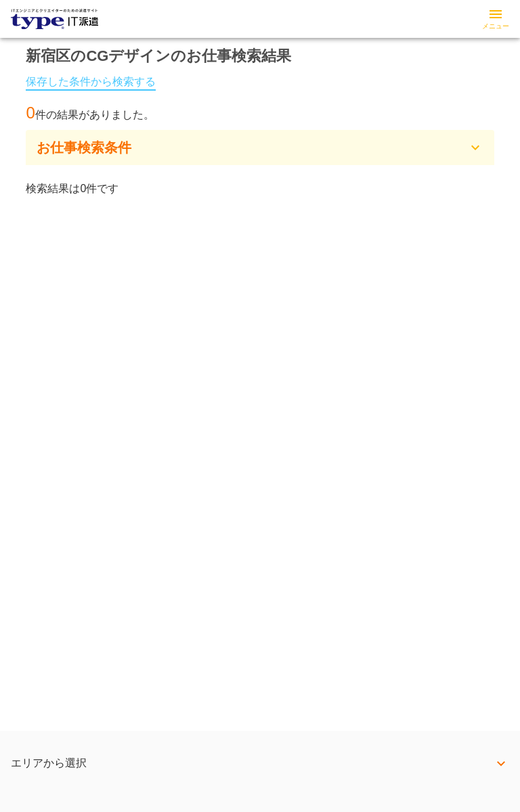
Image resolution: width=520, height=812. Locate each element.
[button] (260, 148)
